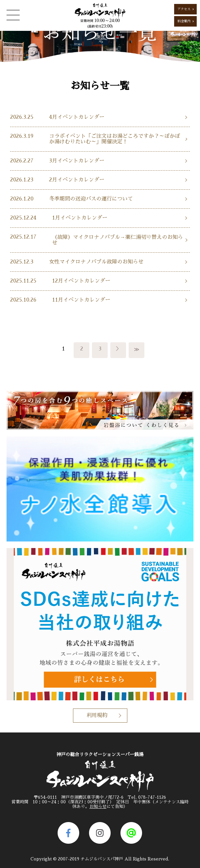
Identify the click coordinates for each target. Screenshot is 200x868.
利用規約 (97, 715)
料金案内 (184, 21)
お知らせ (98, 806)
